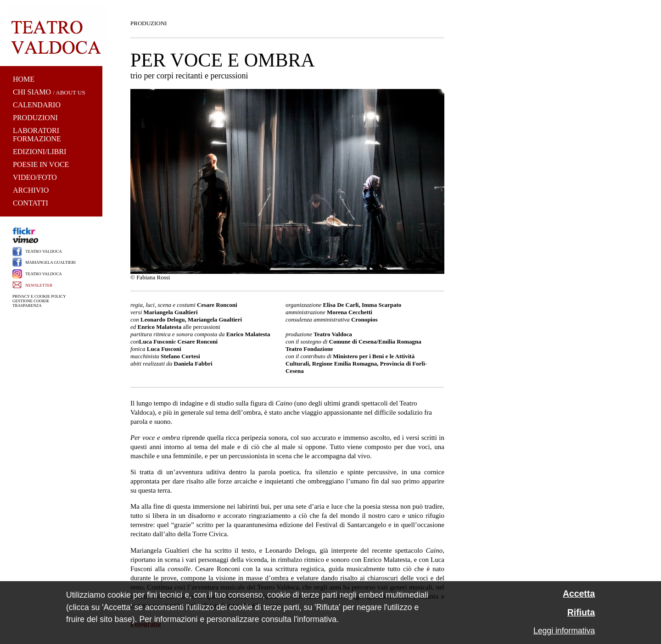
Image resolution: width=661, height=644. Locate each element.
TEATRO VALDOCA (43, 251)
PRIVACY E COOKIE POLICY (39, 296)
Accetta (579, 594)
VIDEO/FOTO (35, 177)
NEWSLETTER (39, 285)
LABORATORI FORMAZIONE (37, 135)
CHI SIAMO (32, 92)
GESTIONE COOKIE (31, 301)
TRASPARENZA (27, 305)
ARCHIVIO (31, 190)
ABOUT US (70, 92)
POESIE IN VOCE (41, 164)
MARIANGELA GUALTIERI (50, 262)
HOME (24, 79)
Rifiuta (581, 613)
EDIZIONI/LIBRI (39, 152)
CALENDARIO (37, 105)
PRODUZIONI (35, 118)
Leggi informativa (564, 631)
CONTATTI (31, 203)
